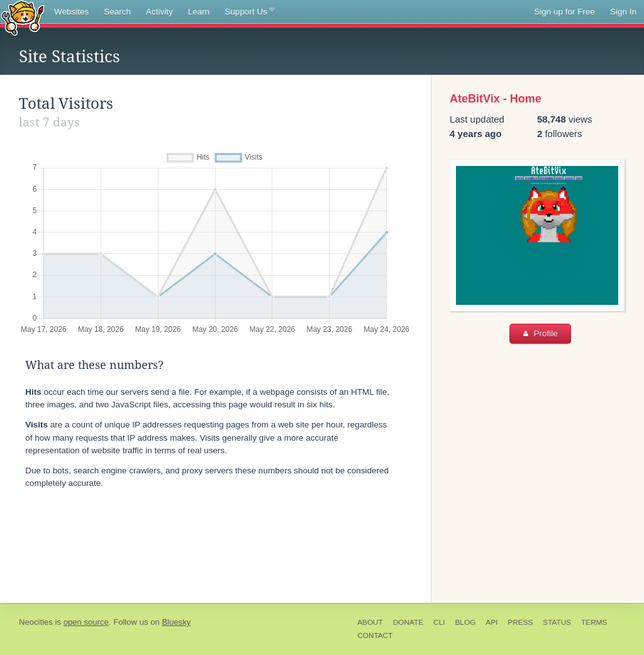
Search (117, 12)
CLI (439, 622)
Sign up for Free (564, 12)
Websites (71, 12)
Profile (541, 333)
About (370, 622)
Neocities (36, 622)
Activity (159, 12)
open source (86, 622)
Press (520, 622)
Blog (465, 622)
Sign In (623, 12)
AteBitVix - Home (496, 99)
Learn (199, 12)
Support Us (249, 12)
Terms (594, 622)
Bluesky (176, 622)
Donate (408, 622)
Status (557, 622)
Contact (375, 636)
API (491, 622)
